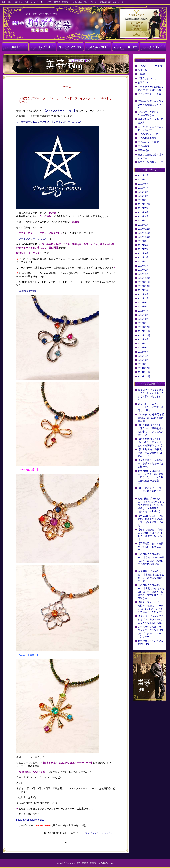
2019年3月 (143, 192)
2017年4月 (143, 262)
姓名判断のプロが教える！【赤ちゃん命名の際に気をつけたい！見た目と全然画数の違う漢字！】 (151, 477)
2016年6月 (143, 303)
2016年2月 (143, 319)
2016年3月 (143, 315)
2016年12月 (144, 278)
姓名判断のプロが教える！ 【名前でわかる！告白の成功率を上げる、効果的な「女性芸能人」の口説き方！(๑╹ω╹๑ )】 (151, 505)
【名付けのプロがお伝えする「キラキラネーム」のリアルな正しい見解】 (151, 620)
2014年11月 (144, 372)
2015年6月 (143, 348)
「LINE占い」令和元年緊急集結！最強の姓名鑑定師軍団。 (151, 418)
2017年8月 (143, 245)
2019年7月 (143, 180)
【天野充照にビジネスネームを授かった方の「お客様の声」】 (151, 463)
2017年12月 (144, 229)
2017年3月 (143, 266)
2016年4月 (143, 311)
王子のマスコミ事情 (148, 142)
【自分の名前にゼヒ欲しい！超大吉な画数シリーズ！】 (151, 491)
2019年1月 (143, 200)
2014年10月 (144, 376)
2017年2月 (143, 270)
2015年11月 (144, 331)
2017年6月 (143, 253)
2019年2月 (143, 196)
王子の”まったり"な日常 (150, 66)
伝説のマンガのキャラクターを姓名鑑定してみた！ (151, 105)
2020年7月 (143, 175)
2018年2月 (143, 221)
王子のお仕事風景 (147, 138)
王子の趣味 (144, 146)
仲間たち (142, 70)
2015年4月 (143, 356)
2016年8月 (143, 294)
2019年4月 (143, 188)
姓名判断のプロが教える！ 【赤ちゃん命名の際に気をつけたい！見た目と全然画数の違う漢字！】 (151, 561)
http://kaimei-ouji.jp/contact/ (30, 820)
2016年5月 (143, 307)
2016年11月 (144, 282)
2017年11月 (144, 233)
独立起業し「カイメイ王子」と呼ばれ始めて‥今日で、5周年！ (151, 407)
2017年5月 (143, 257)
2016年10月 (144, 286)
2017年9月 (143, 241)
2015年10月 (144, 335)
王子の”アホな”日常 (148, 134)
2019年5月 (143, 184)
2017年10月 (144, 237)
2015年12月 (144, 327)
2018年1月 (143, 225)
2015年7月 (143, 344)
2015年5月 (143, 352)
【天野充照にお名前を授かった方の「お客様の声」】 (151, 547)
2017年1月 (143, 274)
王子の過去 (144, 150)
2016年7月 (143, 298)
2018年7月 (143, 208)
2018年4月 (143, 216)
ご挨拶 (141, 74)
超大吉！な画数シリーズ (151, 162)
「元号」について (147, 78)
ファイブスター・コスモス (99, 833)
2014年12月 (144, 368)
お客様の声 (144, 82)
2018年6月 (143, 212)
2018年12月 (144, 204)
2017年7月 (143, 249)
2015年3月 (143, 360)
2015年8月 (143, 339)
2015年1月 (143, 364)
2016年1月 (143, 323)
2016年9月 (143, 290)
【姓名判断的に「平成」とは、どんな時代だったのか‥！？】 (151, 453)
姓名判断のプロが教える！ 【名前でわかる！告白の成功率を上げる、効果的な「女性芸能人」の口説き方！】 (151, 592)
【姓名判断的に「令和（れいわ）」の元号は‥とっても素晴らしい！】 (151, 442)
